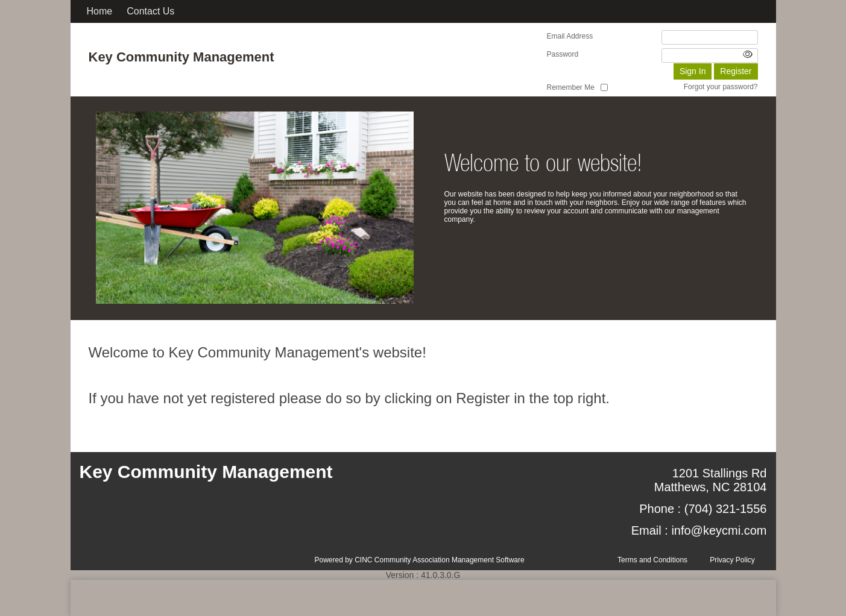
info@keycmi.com (719, 530)
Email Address (570, 36)
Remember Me (571, 87)
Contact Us (150, 11)
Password (563, 54)
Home (100, 11)
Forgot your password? (721, 87)
